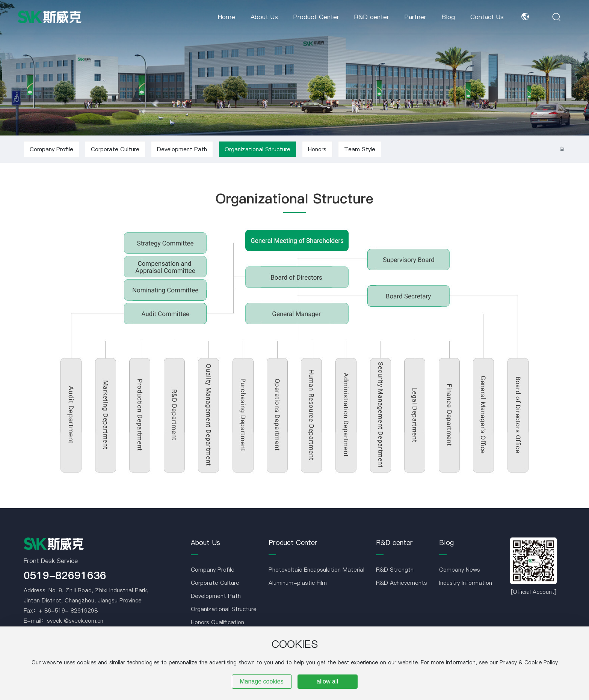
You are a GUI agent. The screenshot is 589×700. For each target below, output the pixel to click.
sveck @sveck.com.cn (75, 621)
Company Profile (51, 149)
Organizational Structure (257, 149)
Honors (317, 149)
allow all (327, 681)
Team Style (360, 149)
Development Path (182, 149)
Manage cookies (262, 681)
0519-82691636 (65, 575)
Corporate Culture (115, 149)
